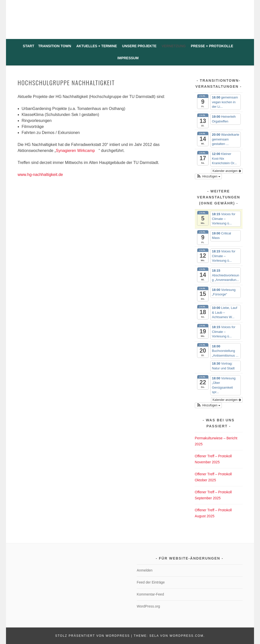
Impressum (128, 58)
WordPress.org (148, 606)
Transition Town (55, 46)
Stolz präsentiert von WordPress (93, 636)
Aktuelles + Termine (97, 46)
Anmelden (145, 570)
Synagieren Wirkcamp (77, 151)
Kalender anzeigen (227, 171)
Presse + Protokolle (212, 46)
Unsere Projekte (139, 46)
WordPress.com (187, 636)
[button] (208, 176)
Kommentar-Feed (150, 594)
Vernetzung (174, 46)
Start (28, 46)
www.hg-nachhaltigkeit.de (42, 175)
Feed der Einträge (151, 582)
